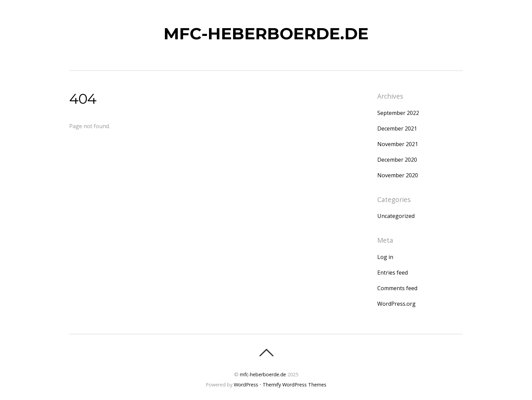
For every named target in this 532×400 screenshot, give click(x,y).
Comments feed (397, 288)
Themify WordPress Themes (294, 385)
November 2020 (398, 175)
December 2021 (397, 128)
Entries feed (393, 273)
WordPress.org (396, 304)
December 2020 (397, 160)
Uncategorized (396, 216)
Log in (385, 257)
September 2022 (398, 113)
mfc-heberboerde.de (263, 374)
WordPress (246, 385)
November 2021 (398, 144)
